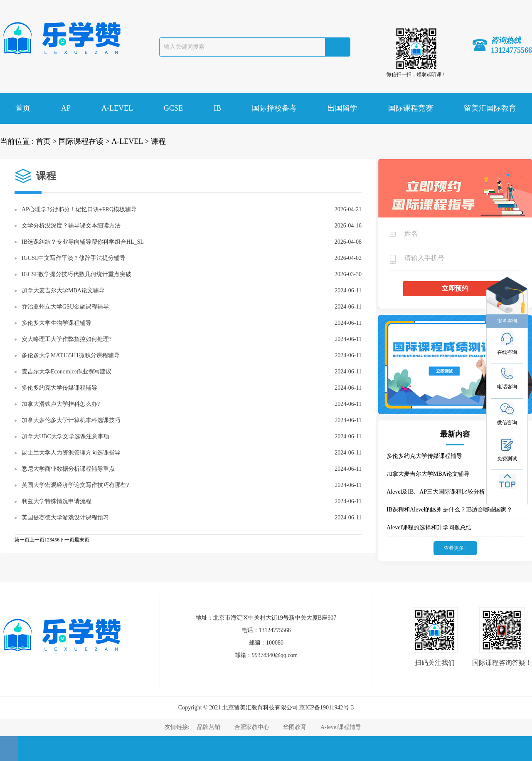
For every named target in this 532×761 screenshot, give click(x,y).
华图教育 (295, 727)
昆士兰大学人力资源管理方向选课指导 (71, 453)
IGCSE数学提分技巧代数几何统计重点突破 (76, 274)
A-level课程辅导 (341, 727)
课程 (158, 141)
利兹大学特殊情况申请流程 (57, 501)
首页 (23, 108)
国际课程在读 (81, 141)
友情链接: (178, 727)
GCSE (173, 108)
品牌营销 (209, 727)
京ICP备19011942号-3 (326, 708)
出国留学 (342, 108)
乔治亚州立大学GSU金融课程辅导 (65, 307)
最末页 (82, 540)
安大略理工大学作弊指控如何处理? (66, 339)
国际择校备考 (274, 108)
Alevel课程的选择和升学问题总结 (429, 528)
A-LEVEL (117, 108)
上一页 (37, 540)
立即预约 (455, 288)
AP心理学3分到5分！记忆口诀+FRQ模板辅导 (79, 209)
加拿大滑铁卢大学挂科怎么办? (61, 404)
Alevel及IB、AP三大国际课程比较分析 (436, 492)
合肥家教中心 (252, 727)
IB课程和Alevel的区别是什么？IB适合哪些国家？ (449, 510)
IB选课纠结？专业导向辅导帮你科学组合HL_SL (83, 242)
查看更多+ (455, 548)
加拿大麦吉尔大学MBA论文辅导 (63, 290)
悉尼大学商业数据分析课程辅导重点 (68, 469)
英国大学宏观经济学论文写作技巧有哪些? (75, 485)
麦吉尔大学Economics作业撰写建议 (66, 372)
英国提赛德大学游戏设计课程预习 (65, 518)
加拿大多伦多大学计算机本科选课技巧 (71, 420)
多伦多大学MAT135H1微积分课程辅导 (71, 355)
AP (66, 108)
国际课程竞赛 (411, 108)
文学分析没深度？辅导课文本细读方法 (71, 226)
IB (217, 108)
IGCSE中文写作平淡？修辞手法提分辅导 (74, 258)
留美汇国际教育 (490, 108)
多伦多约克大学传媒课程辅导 (59, 388)
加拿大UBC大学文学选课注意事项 (65, 436)
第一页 (22, 540)
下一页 (67, 540)
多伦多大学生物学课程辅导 (57, 323)
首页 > (46, 141)
